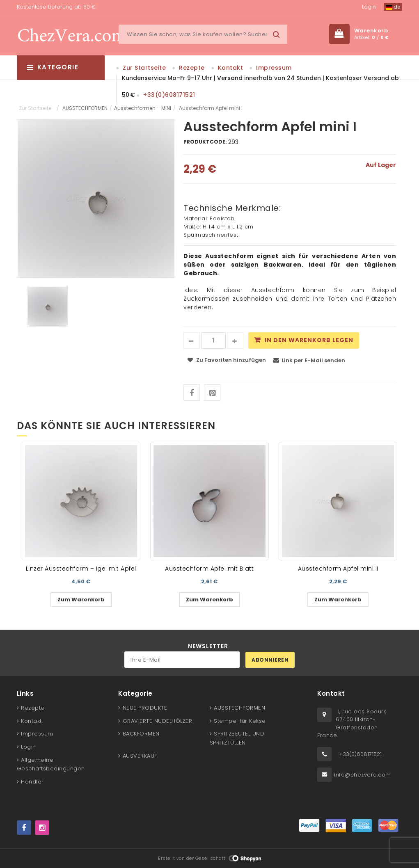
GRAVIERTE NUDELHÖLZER (158, 721)
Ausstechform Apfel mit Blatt (209, 569)
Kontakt (231, 68)
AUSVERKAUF (140, 756)
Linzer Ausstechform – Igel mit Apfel (81, 569)
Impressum (274, 68)
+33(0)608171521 (169, 95)
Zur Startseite (144, 68)
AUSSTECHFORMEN (85, 108)
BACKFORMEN (141, 734)
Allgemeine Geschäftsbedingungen (51, 764)
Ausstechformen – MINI (143, 108)
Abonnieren (270, 660)
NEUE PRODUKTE (145, 708)
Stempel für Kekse (240, 721)
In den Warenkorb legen (309, 340)
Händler (32, 782)
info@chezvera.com (363, 775)
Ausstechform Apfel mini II (338, 569)
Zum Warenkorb (81, 600)
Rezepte (192, 68)
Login (369, 7)
